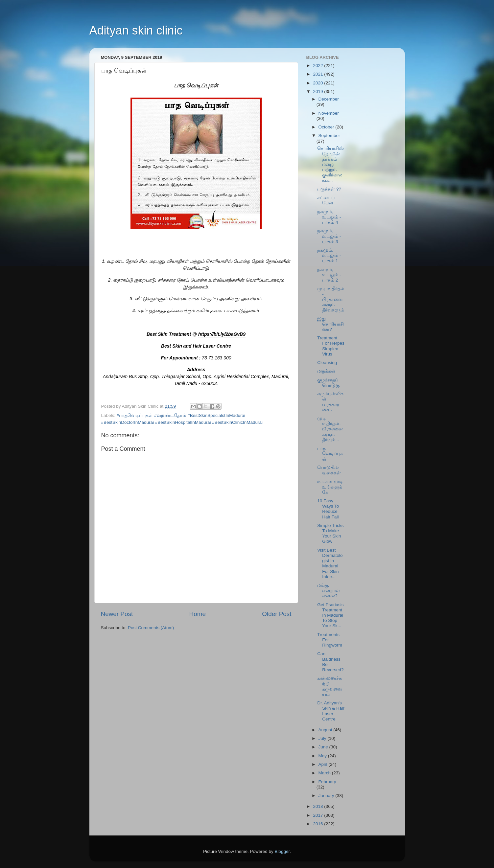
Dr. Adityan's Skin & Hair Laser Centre (331, 711)
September (329, 136)
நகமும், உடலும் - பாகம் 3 (329, 236)
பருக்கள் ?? (329, 189)
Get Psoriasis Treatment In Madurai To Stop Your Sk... (330, 615)
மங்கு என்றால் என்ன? (329, 591)
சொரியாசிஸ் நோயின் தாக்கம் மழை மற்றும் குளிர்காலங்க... (330, 164)
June (324, 747)
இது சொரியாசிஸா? (330, 324)
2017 (318, 815)
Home (198, 614)
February (327, 782)
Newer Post (117, 614)
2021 (318, 74)
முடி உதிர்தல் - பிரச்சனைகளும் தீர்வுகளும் (331, 299)
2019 (318, 91)
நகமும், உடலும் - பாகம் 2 (329, 275)
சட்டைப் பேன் (326, 200)
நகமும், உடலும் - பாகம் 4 (329, 217)
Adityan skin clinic (136, 30)
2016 (318, 824)
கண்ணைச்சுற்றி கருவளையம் (330, 686)
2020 (318, 83)
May (323, 756)
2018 (318, 806)
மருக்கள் (326, 371)
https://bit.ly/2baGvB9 (222, 334)
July (323, 738)
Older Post (277, 614)
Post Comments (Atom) (151, 628)
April (324, 764)
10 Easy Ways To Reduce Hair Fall (328, 509)
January (327, 796)
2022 (318, 66)
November (329, 113)
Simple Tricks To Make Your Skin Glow (330, 534)
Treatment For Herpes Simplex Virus (331, 346)
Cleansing (327, 363)
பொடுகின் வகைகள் (329, 470)
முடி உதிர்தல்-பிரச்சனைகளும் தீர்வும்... (330, 429)
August (326, 730)
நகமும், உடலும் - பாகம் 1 (329, 255)
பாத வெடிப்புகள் (330, 454)
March (325, 773)
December (329, 99)
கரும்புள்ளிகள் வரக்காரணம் (330, 402)
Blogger (282, 851)
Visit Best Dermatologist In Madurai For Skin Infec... (330, 563)
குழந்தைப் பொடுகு (328, 383)
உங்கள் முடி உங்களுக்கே (330, 487)
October (327, 127)
